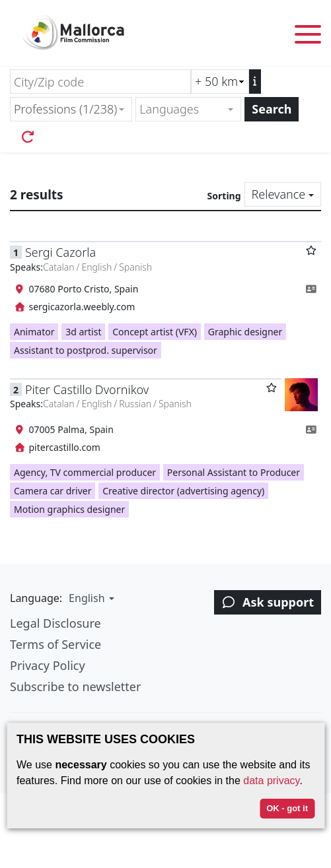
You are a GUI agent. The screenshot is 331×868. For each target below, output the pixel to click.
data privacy (271, 781)
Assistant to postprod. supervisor (86, 350)
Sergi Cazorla (60, 252)
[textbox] (183, 109)
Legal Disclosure (55, 623)
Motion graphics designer (69, 509)
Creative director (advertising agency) (183, 491)
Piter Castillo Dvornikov (87, 389)
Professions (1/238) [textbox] (65, 109)
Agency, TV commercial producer (85, 472)
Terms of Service (55, 644)
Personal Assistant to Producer (234, 472)
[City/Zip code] (100, 82)
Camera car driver (53, 491)
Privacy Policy (48, 665)
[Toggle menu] (308, 37)
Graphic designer (245, 332)
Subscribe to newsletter (75, 686)
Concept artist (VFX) (155, 332)
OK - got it (287, 808)
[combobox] (71, 109)
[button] (90, 598)
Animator (34, 332)
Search (272, 109)
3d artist (83, 332)
